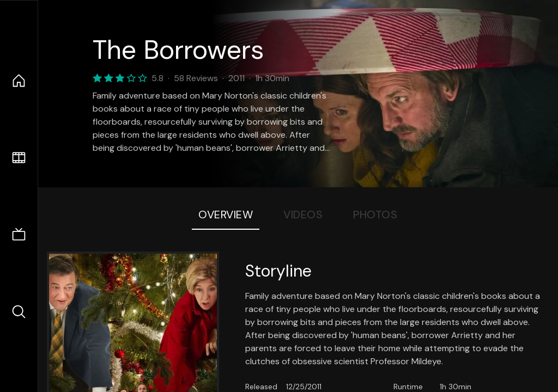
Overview (226, 215)
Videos (303, 215)
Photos (375, 215)
